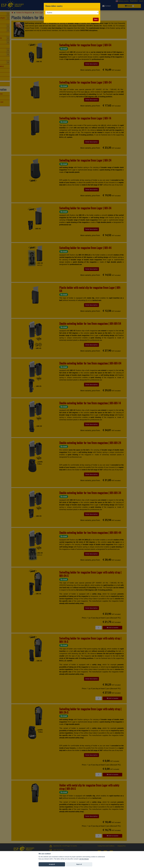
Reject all (79, 864)
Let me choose (84, 859)
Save (96, 19)
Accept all (52, 864)
